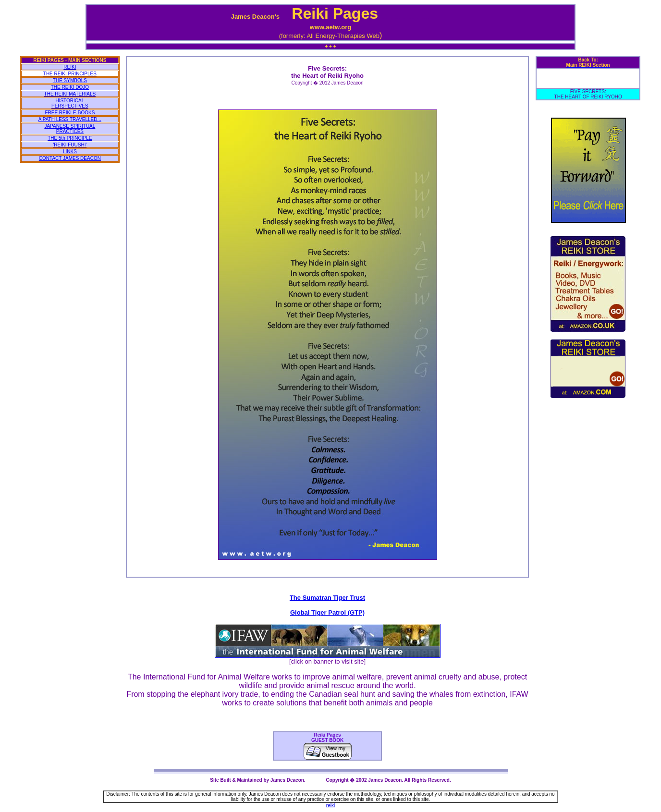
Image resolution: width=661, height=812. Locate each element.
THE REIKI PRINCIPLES (70, 74)
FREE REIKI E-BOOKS (70, 113)
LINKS (70, 151)
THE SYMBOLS (70, 80)
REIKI (70, 67)
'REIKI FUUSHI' (70, 145)
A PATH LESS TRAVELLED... (70, 119)
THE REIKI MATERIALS (70, 94)
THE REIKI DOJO (70, 87)
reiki (330, 806)
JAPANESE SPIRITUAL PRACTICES (70, 129)
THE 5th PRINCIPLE (70, 138)
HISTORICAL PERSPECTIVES (70, 103)
